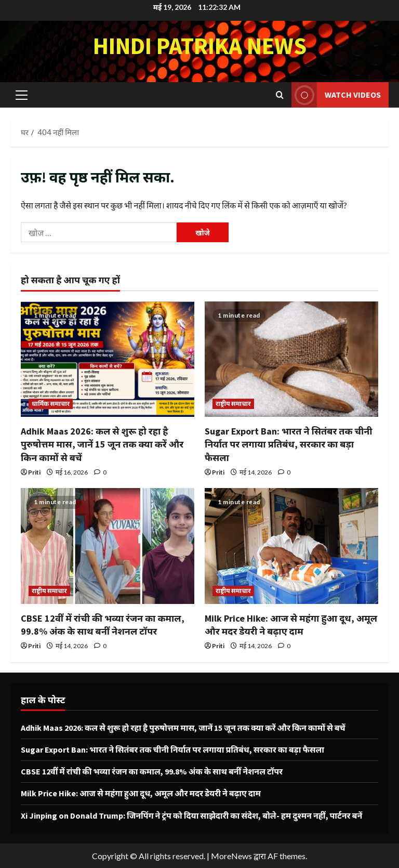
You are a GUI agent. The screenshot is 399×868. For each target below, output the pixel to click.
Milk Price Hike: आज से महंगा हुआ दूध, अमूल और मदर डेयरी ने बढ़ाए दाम (141, 793)
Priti (34, 472)
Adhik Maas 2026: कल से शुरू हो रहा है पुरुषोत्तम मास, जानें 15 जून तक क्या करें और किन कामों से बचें (102, 444)
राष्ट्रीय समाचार (233, 404)
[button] (22, 95)
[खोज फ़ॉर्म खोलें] (280, 95)
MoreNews (231, 856)
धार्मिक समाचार (51, 404)
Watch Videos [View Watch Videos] (336, 95)
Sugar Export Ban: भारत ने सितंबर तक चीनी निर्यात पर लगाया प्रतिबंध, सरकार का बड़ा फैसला (289, 444)
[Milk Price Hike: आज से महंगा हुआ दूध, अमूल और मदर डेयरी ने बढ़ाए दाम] (291, 546)
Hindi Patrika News (200, 46)
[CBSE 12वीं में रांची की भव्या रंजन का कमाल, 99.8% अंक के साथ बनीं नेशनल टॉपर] (108, 546)
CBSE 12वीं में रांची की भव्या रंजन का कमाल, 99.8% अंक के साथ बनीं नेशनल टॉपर (152, 771)
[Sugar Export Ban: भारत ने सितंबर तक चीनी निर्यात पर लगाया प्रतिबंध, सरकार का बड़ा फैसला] (291, 359)
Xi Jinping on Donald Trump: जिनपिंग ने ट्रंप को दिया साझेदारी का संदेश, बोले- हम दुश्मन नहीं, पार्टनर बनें (191, 816)
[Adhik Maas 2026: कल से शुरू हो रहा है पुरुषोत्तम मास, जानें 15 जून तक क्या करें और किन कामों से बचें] (108, 359)
